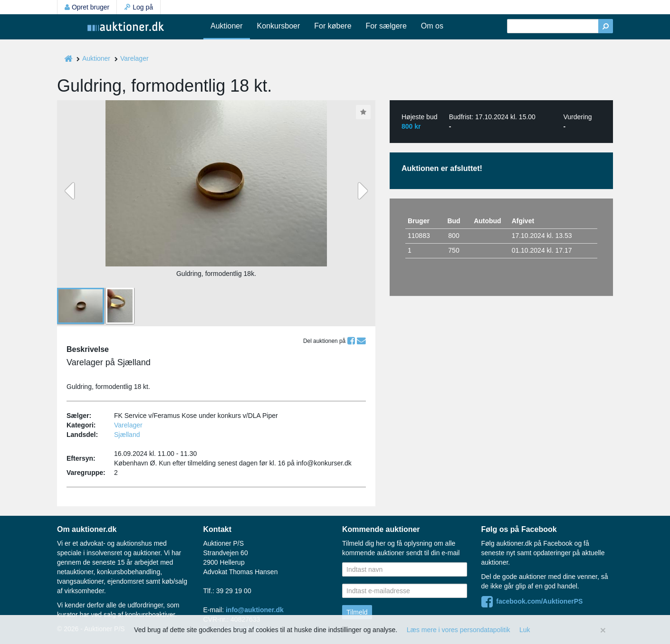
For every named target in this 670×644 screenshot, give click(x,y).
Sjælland (127, 435)
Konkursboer (279, 26)
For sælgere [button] (386, 26)
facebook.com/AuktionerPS (532, 601)
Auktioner (227, 26)
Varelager (134, 58)
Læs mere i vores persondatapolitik (459, 630)
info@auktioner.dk (255, 610)
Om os (432, 26)
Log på (139, 7)
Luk (525, 630)
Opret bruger (87, 7)
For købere (333, 26)
